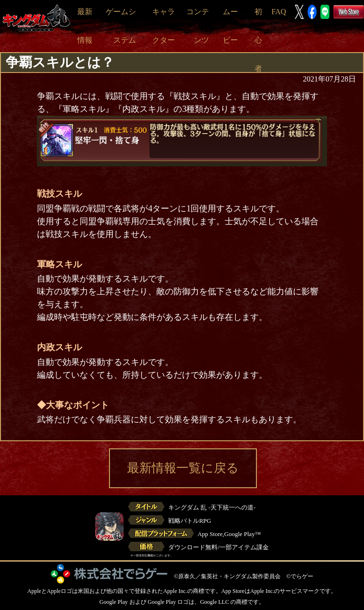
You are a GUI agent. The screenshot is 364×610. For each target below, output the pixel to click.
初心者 (258, 40)
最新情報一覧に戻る (183, 468)
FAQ (279, 12)
